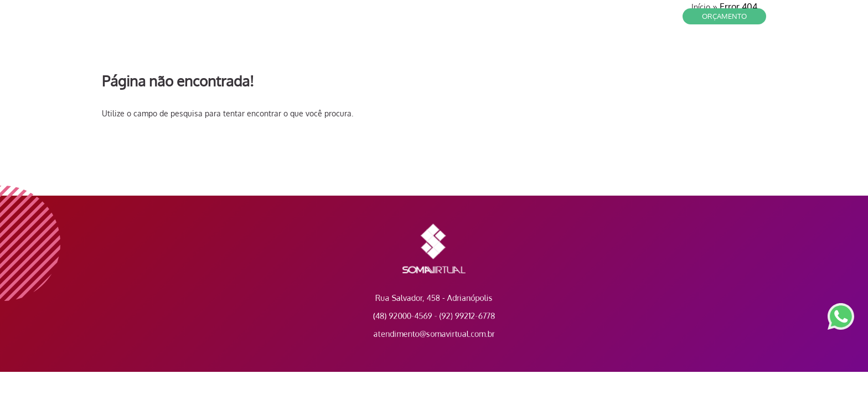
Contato (542, 50)
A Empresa (687, 50)
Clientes (588, 50)
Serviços (636, 50)
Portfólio (740, 50)
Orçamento (724, 16)
